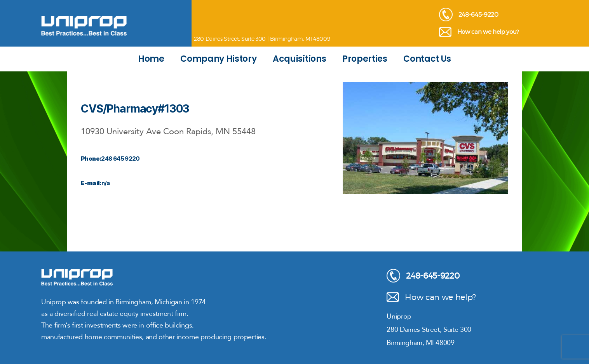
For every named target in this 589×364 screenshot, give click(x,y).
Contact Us (427, 59)
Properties (365, 59)
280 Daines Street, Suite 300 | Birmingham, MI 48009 (262, 39)
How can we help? (431, 297)
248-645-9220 (469, 15)
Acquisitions (299, 59)
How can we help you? (479, 32)
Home (151, 59)
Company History (218, 59)
